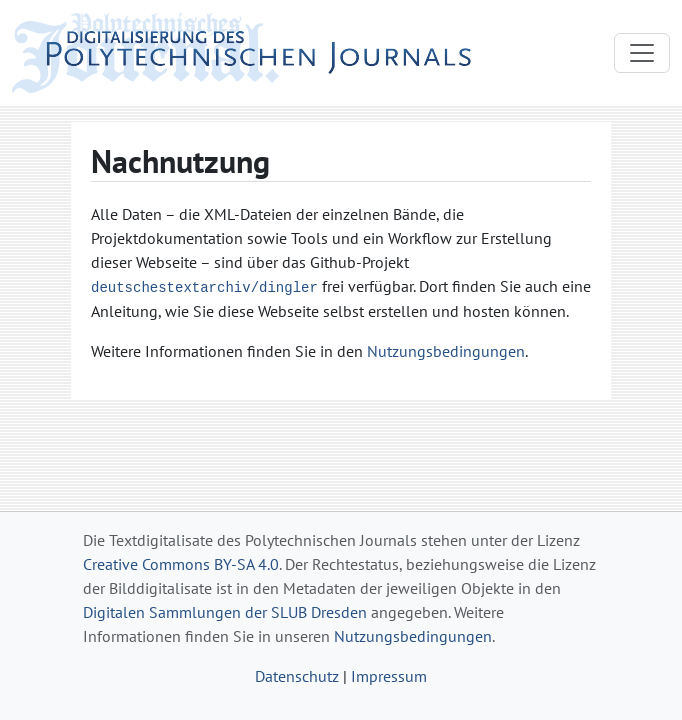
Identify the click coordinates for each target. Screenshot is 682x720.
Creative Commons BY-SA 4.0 (181, 564)
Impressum (389, 676)
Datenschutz (297, 676)
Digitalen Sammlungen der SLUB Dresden (225, 612)
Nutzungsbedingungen (446, 351)
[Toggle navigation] (642, 53)
